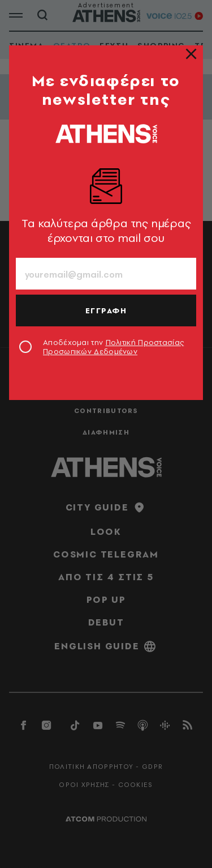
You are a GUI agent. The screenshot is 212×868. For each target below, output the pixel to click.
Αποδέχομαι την (113, 347)
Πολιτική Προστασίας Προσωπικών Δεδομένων (113, 347)
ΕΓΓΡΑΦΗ (106, 310)
